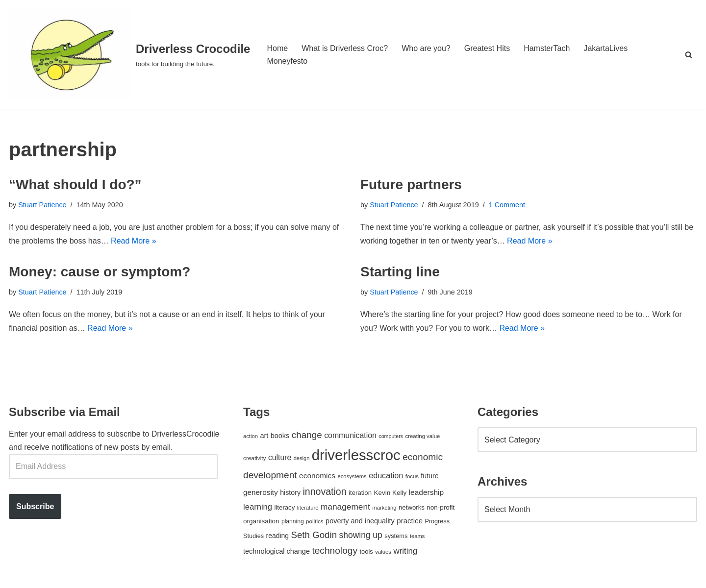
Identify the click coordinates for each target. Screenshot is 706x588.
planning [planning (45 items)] (293, 521)
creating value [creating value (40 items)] (423, 436)
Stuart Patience (42, 205)
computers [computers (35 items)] (391, 436)
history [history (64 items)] (290, 492)
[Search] (689, 55)
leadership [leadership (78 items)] (426, 492)
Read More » (134, 241)
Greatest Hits (487, 48)
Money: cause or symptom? (100, 272)
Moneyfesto (287, 61)
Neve (18, 576)
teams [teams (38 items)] (417, 536)
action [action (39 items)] (251, 436)
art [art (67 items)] (264, 436)
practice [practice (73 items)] (410, 521)
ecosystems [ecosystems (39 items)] (352, 476)
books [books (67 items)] (280, 436)
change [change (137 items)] (307, 435)
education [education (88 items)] (386, 475)
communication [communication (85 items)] (350, 435)
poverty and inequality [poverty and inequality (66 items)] (360, 521)
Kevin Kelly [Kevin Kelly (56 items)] (391, 493)
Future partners (411, 184)
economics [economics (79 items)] (317, 476)
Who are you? (426, 48)
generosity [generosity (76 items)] (261, 492)
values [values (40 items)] (383, 552)
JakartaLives (605, 48)
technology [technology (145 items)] (335, 551)
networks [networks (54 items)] (412, 507)
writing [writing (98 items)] (405, 551)
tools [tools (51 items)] (366, 551)
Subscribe (35, 506)
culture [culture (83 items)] (280, 457)
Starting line (400, 272)
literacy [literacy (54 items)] (285, 507)
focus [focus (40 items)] (412, 476)
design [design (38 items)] (302, 458)
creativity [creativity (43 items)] (254, 458)
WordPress (96, 576)
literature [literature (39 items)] (308, 508)
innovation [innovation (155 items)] (324, 491)
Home (277, 48)
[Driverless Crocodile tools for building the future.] (129, 55)
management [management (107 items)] (345, 507)
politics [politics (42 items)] (315, 521)
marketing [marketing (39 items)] (384, 508)
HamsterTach (547, 48)
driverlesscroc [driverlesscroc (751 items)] (356, 455)
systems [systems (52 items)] (396, 536)
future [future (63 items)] (429, 476)
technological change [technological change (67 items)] (277, 551)
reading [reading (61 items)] (277, 536)
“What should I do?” (75, 184)
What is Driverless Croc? (345, 48)
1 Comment (507, 205)
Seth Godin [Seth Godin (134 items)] (314, 535)
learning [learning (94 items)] (258, 507)
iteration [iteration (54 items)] (360, 493)
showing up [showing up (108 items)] (361, 535)
